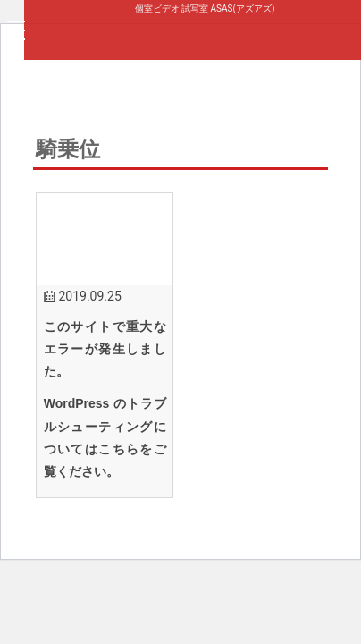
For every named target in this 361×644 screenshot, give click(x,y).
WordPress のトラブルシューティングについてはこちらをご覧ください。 (105, 437)
